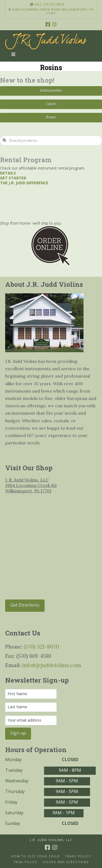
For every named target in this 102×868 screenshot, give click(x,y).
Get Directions (25, 605)
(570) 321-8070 (41, 647)
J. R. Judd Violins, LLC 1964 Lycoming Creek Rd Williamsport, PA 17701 (31, 485)
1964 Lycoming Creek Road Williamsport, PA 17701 (51, 11)
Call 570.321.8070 (47, 4)
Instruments (51, 90)
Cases (51, 104)
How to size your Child (36, 856)
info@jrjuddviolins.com (52, 665)
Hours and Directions (66, 862)
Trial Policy (26, 862)
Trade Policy (78, 856)
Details (8, 173)
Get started (13, 178)
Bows (51, 117)
